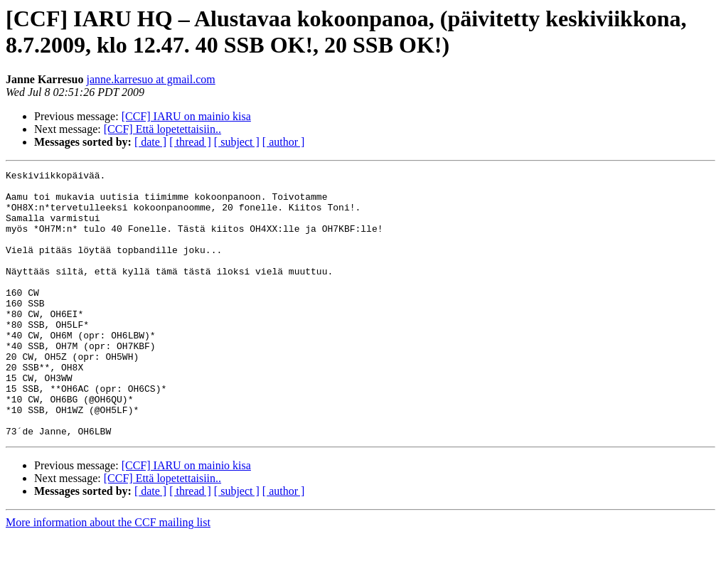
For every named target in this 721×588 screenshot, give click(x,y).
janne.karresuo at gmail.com (150, 79)
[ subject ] (237, 142)
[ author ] (284, 142)
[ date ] (150, 142)
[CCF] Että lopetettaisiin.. (162, 129)
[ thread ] (190, 142)
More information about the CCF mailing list (108, 576)
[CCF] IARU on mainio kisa (186, 116)
